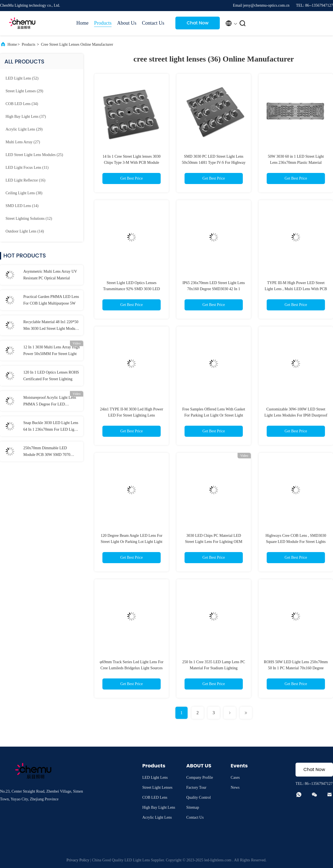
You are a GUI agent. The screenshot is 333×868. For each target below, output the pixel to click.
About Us (127, 23)
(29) (24, 91)
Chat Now (198, 23)
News (235, 787)
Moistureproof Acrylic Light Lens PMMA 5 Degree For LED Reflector (50, 402)
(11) (27, 168)
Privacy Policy (78, 860)
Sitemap (193, 807)
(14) (22, 206)
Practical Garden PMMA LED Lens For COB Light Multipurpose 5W (51, 300)
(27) (23, 142)
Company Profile (200, 778)
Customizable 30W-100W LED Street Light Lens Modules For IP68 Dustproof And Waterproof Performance (296, 415)
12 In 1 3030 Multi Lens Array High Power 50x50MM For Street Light (51, 350)
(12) (29, 219)
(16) (25, 180)
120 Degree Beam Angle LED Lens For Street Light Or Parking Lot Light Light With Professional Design (132, 542)
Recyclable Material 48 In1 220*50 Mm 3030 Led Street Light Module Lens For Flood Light (51, 326)
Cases (235, 778)
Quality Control (198, 797)
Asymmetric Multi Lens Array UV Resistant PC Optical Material (50, 275)
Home (82, 23)
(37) (26, 117)
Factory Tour (196, 787)
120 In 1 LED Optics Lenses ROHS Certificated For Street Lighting (51, 376)
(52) (22, 78)
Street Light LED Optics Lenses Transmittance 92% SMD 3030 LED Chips (132, 289)
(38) (24, 193)
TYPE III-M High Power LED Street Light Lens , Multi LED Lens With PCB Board (296, 289)
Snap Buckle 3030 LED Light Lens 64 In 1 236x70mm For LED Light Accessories (51, 427)
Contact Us (153, 23)
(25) (34, 155)
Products (103, 23)
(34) (22, 104)
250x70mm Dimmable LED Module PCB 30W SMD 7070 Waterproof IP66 (47, 452)
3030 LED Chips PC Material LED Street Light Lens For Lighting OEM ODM (214, 542)
